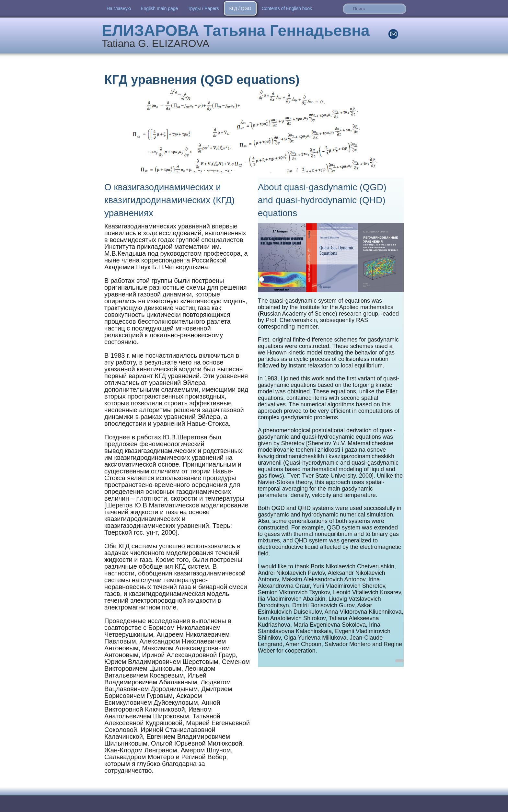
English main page (159, 8)
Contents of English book (287, 8)
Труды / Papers (203, 8)
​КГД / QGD (240, 8)
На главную (119, 8)
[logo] (238, 36)
